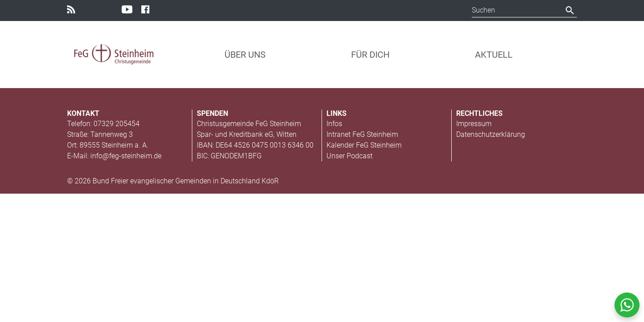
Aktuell (494, 55)
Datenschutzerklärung (491, 134)
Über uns (245, 55)
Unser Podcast (350, 156)
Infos (334, 124)
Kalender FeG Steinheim (364, 145)
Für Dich (370, 55)
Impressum (474, 124)
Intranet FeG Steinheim (362, 134)
